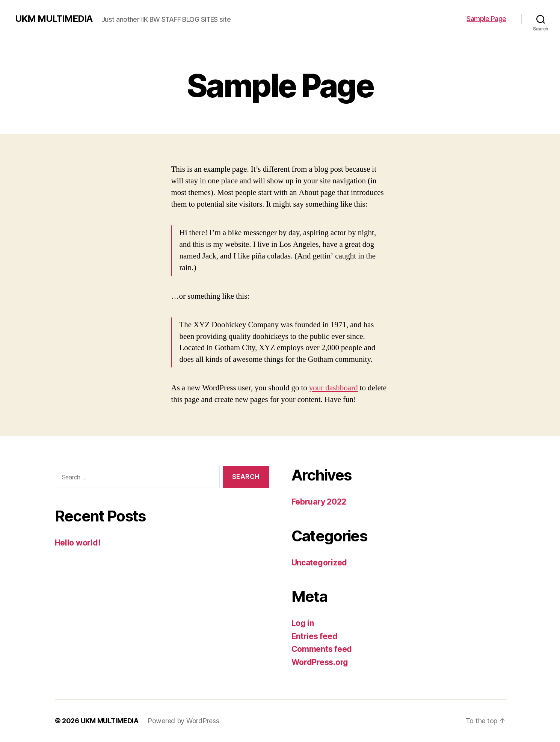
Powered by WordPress (183, 721)
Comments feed (322, 649)
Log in (303, 623)
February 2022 (319, 502)
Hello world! (78, 543)
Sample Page (486, 19)
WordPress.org (320, 662)
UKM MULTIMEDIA (54, 19)
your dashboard (334, 388)
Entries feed (315, 636)
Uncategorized (319, 563)
